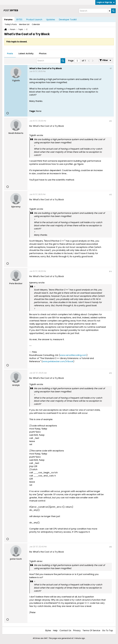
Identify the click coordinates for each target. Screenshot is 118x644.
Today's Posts (11, 24)
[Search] (95, 11)
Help (55, 630)
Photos (43, 53)
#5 (110, 373)
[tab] (10, 54)
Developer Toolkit (68, 19)
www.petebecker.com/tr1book (58, 361)
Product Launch (34, 19)
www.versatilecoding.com (73, 355)
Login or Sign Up (106, 2)
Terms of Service (91, 630)
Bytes (48, 630)
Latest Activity (26, 53)
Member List (24, 24)
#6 (111, 547)
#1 (111, 68)
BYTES (19, 19)
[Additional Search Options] (110, 11)
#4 (110, 271)
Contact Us (65, 630)
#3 (111, 195)
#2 (111, 121)
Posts (10, 53)
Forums (8, 19)
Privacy (77, 630)
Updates (51, 19)
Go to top (108, 630)
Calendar (36, 24)
